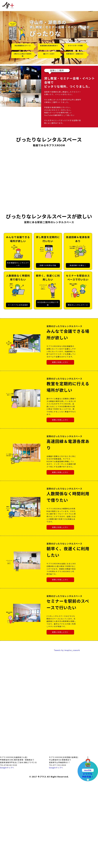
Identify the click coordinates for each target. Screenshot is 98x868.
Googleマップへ (7, 768)
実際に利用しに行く (60, 362)
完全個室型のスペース (23, 46)
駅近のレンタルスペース (78, 305)
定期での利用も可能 (48, 265)
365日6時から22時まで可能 (48, 304)
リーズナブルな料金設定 (18, 305)
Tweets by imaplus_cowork (67, 650)
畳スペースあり (49, 54)
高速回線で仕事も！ (78, 265)
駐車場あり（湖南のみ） (75, 54)
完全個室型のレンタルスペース (18, 264)
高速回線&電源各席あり (49, 46)
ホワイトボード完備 (75, 46)
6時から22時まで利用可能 (23, 55)
